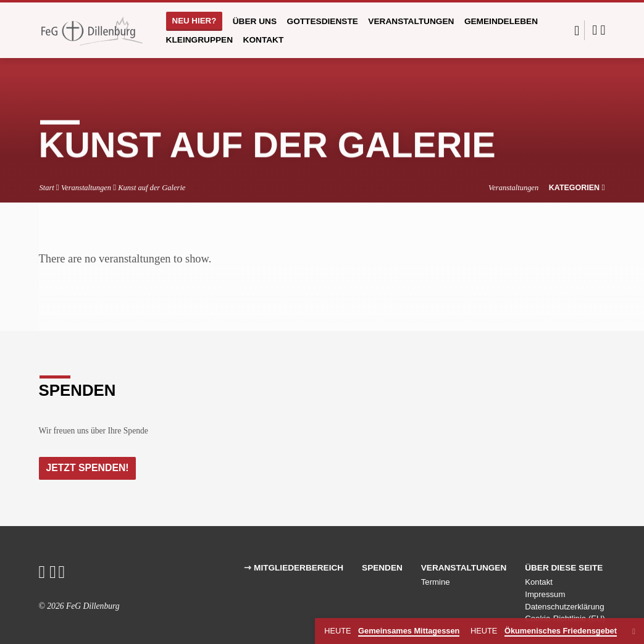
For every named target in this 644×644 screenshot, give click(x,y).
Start (46, 188)
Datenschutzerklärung (564, 607)
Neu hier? (194, 21)
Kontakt (264, 40)
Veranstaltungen (411, 21)
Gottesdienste (323, 21)
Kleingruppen (200, 40)
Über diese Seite (564, 568)
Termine (436, 583)
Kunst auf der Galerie (152, 188)
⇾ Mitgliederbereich (294, 568)
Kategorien (577, 188)
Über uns (255, 21)
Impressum (545, 595)
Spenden (382, 568)
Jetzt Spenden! (89, 468)
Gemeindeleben (501, 21)
